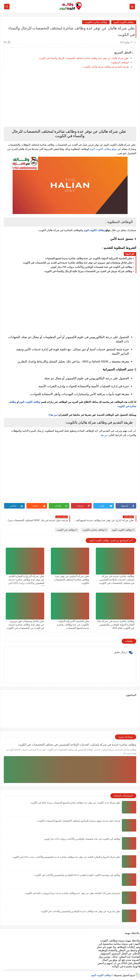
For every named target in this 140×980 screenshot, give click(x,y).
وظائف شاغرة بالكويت (96, 22)
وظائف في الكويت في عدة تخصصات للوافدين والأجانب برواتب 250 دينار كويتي (91, 267)
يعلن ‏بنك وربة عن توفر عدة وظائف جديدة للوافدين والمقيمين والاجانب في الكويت (80, 911)
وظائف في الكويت (67, 530)
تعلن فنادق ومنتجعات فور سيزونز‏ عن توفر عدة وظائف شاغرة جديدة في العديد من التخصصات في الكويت (77, 263)
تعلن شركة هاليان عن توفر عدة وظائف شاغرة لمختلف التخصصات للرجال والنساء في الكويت (83, 58)
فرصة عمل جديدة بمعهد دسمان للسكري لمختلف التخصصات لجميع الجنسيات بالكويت (79, 821)
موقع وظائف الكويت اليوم (103, 149)
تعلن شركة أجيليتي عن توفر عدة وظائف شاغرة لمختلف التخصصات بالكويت (72, 580)
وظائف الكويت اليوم (124, 22)
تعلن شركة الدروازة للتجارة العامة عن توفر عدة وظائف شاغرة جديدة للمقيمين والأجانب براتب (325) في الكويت (66, 857)
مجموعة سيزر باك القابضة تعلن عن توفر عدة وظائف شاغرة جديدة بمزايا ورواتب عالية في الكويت (73, 893)
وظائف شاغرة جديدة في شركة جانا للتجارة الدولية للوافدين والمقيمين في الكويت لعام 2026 (116, 625)
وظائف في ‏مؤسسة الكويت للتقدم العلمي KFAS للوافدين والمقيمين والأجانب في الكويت (77, 875)
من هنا (54, 415)
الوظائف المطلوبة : (119, 62)
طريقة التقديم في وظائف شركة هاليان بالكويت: (106, 67)
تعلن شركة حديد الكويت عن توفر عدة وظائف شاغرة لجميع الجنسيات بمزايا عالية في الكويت (75, 803)
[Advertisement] (70, 99)
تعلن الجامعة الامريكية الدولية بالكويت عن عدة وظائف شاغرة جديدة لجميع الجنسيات (89, 258)
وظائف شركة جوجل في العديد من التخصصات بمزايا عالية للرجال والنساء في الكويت (88, 271)
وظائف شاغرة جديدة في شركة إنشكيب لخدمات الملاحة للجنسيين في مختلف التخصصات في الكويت (117, 580)
